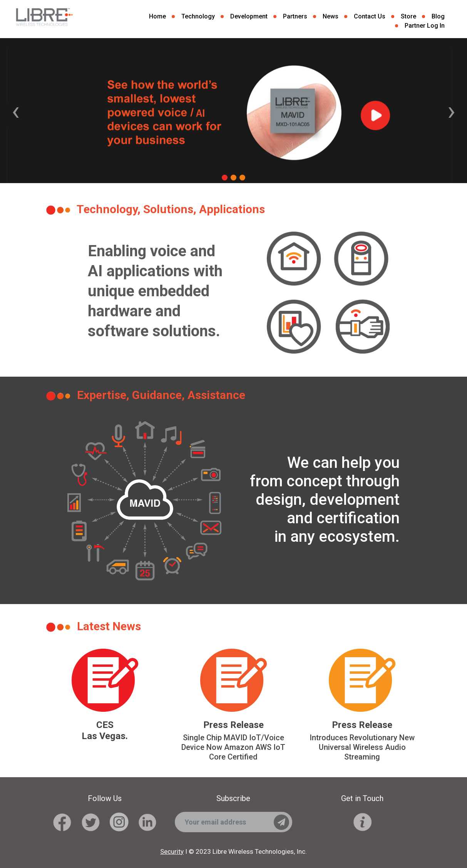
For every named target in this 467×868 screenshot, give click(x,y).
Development (249, 16)
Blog (438, 16)
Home (157, 16)
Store (408, 16)
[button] (225, 179)
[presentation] (16, 111)
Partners (295, 16)
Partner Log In (425, 26)
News (331, 16)
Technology (198, 16)
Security (172, 851)
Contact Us (370, 16)
